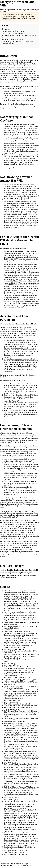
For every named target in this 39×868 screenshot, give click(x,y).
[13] (30, 198)
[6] (11, 141)
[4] (9, 137)
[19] (32, 262)
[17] (19, 227)
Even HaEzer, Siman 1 (21, 632)
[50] (25, 538)
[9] (13, 158)
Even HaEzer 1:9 (30, 601)
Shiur (21, 844)
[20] (27, 272)
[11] (23, 188)
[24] (17, 303)
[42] (10, 479)
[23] (20, 297)
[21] (19, 283)
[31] (24, 389)
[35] (5, 406)
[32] (17, 393)
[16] (20, 218)
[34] (19, 400)
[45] (13, 500)
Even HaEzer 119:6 (10, 653)
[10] (13, 167)
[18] (17, 259)
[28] (17, 346)
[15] (11, 209)
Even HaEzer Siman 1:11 (22, 623)
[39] (32, 461)
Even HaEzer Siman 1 (27, 626)
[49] (34, 530)
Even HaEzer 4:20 (22, 667)
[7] (37, 147)
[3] (17, 132)
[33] (23, 397)
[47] (18, 517)
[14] (30, 203)
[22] (18, 288)
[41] (19, 475)
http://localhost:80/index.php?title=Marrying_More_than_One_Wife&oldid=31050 (17, 865)
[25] (25, 329)
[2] (18, 130)
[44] (17, 494)
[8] (15, 153)
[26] (35, 329)
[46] (7, 502)
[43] (10, 485)
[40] (13, 471)
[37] (12, 416)
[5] (27, 137)
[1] (20, 88)
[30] (11, 371)
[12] (16, 192)
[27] (22, 331)
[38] (4, 453)
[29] (10, 357)
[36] (10, 408)
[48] (18, 528)
